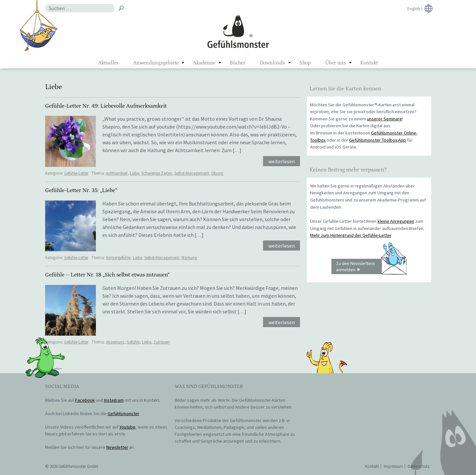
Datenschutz (419, 466)
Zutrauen (162, 342)
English (414, 9)
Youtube (127, 427)
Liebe (134, 173)
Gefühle (133, 342)
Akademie (204, 63)
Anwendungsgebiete (156, 63)
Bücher (238, 63)
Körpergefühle (118, 258)
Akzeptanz (115, 342)
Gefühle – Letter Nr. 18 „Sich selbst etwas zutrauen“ (107, 275)
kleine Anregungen (396, 221)
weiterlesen (282, 161)
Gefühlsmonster (238, 31)
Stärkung (189, 258)
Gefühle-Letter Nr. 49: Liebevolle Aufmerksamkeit (106, 106)
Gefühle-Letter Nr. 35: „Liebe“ (81, 190)
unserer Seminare (385, 119)
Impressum (393, 466)
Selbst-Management (192, 173)
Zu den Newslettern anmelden (371, 267)
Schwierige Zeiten (157, 173)
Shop (305, 63)
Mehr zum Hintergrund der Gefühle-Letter (351, 235)
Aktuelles (108, 63)
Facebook (85, 400)
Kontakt (369, 63)
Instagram (114, 400)
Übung (217, 173)
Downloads (272, 63)
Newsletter (117, 447)
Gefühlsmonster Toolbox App (378, 140)
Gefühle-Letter (76, 173)
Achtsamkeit (117, 173)
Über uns (335, 63)
